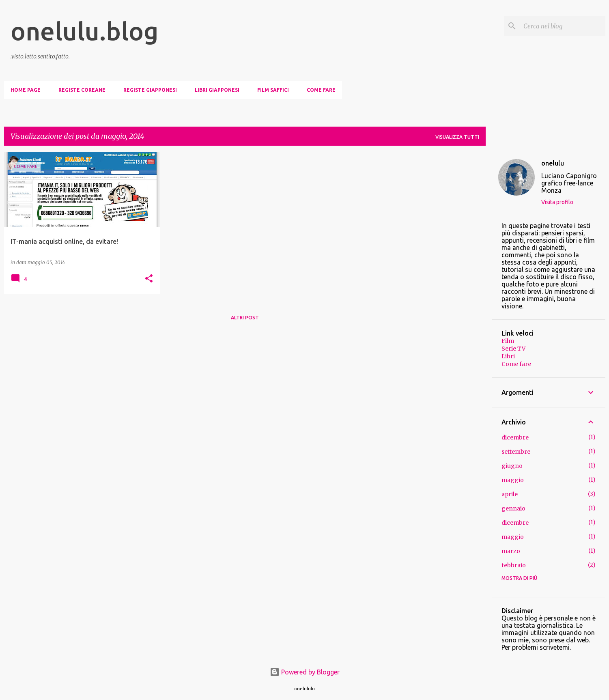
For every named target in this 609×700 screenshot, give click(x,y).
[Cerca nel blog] (563, 26)
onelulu (553, 163)
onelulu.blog (84, 31)
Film (508, 341)
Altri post (245, 318)
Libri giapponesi (217, 90)
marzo (511, 551)
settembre (516, 452)
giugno (512, 466)
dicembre (515, 437)
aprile (510, 494)
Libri (508, 356)
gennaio (513, 508)
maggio (513, 480)
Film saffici (273, 90)
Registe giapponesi (150, 90)
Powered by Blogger (305, 672)
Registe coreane (82, 90)
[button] (149, 279)
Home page (26, 90)
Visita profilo (557, 202)
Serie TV (513, 349)
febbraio (514, 565)
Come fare (321, 90)
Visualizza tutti (457, 137)
